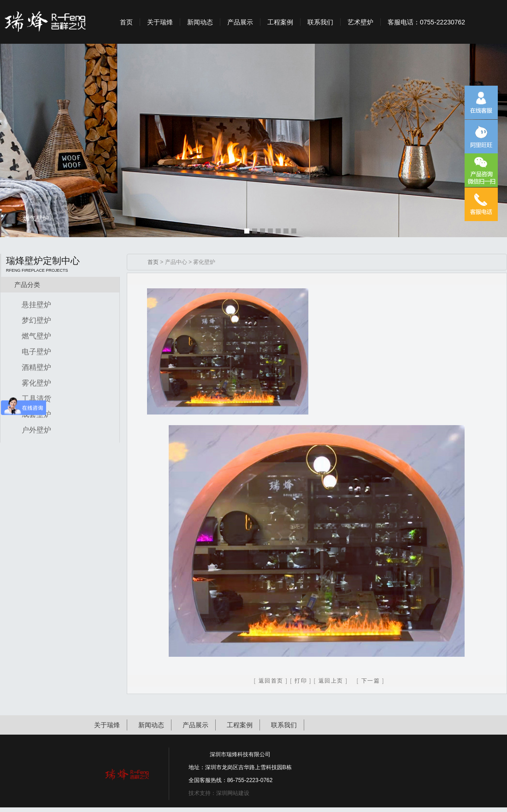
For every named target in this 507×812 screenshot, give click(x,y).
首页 (126, 22)
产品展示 (240, 22)
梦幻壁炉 (36, 320)
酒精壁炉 (36, 367)
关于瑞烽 (160, 22)
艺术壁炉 (360, 22)
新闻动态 (200, 22)
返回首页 (271, 681)
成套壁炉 (36, 414)
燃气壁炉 (36, 336)
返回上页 (331, 681)
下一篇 (371, 681)
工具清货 (36, 399)
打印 (301, 681)
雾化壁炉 (36, 383)
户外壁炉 (36, 430)
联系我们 (320, 22)
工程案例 (280, 22)
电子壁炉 (36, 352)
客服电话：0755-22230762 (426, 22)
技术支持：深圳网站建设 (219, 793)
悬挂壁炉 (36, 305)
